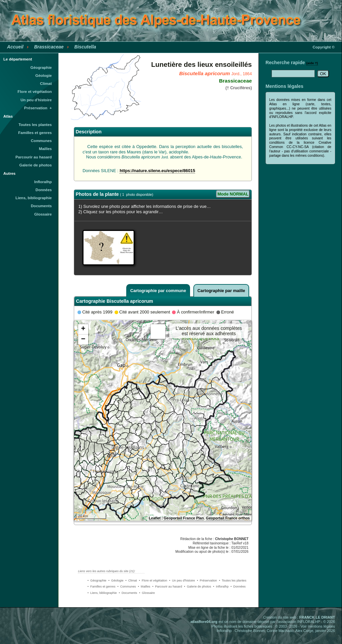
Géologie (44, 76)
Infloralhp (43, 182)
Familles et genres (35, 133)
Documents (41, 206)
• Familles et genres (102, 587)
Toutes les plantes (35, 125)
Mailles (45, 149)
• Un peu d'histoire (182, 581)
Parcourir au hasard (34, 157)
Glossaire (43, 214)
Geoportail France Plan (184, 518)
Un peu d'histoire (36, 100)
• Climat (131, 581)
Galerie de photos (36, 165)
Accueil (15, 47)
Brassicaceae (49, 47)
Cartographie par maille (221, 291)
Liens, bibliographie (34, 198)
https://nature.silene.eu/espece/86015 (157, 171)
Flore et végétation (35, 92)
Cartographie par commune (158, 291)
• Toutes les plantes (233, 581)
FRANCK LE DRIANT (317, 617)
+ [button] (83, 329)
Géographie (41, 68)
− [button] (83, 340)
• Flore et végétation (153, 581)
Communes (41, 141)
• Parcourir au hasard (167, 587)
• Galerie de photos (198, 587)
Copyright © (324, 47)
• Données (238, 587)
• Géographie (97, 581)
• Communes (127, 587)
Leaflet (155, 518)
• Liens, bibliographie (102, 593)
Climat (46, 84)
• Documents (128, 593)
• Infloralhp (221, 587)
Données (44, 190)
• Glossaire (147, 593)
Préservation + (38, 108)
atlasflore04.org (204, 622)
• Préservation (207, 581)
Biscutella (85, 47)
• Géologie (116, 581)
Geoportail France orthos (228, 518)
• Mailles (144, 587)
